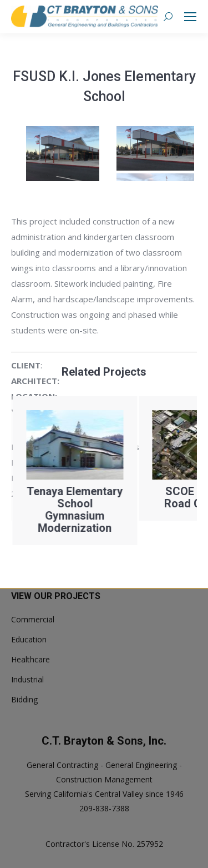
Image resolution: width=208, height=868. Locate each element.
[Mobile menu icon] (190, 17)
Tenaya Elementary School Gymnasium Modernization (121, 510)
